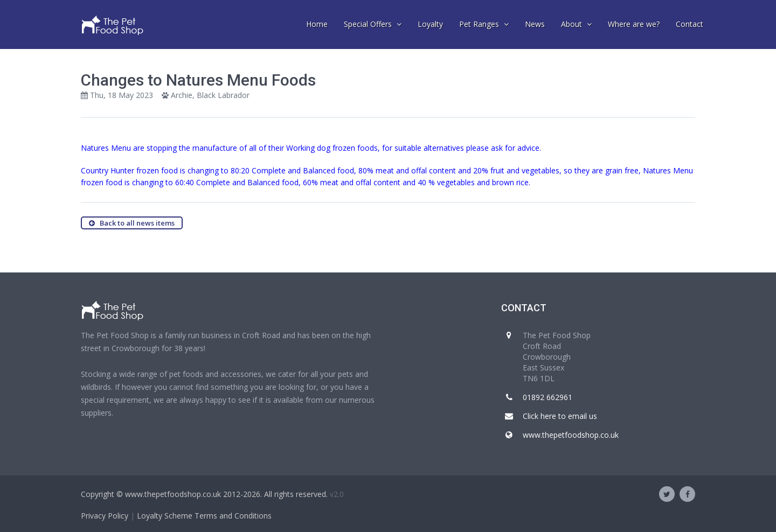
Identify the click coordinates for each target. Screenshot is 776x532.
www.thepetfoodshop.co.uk (571, 435)
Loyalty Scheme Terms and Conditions (204, 516)
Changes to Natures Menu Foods (198, 80)
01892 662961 (548, 397)
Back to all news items (132, 223)
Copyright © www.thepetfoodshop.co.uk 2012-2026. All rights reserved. (204, 494)
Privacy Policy (105, 516)
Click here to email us (560, 416)
